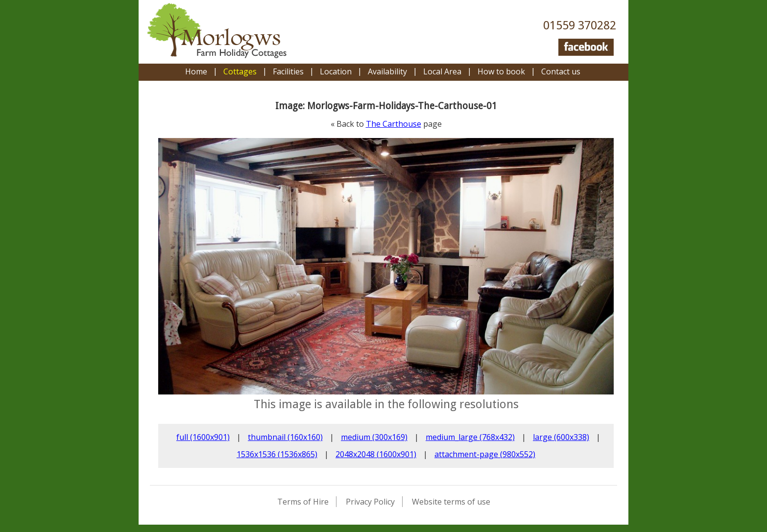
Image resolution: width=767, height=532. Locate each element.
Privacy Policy (370, 502)
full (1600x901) (203, 437)
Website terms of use (451, 502)
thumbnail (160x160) (285, 437)
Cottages (240, 71)
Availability (387, 71)
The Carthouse (394, 124)
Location (336, 71)
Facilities (288, 71)
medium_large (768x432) (470, 437)
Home (196, 71)
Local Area (442, 71)
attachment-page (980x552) (485, 454)
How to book (501, 71)
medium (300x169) (374, 437)
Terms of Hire (303, 502)
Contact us (561, 71)
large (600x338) (561, 437)
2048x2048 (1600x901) (376, 454)
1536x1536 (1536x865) (277, 454)
